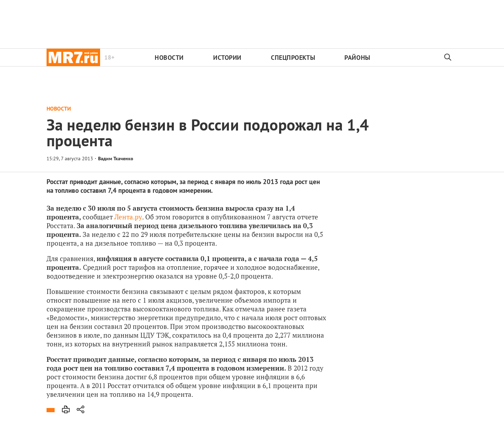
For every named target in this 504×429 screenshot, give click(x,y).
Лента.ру (128, 217)
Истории (227, 58)
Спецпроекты (293, 58)
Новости (169, 58)
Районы (357, 58)
